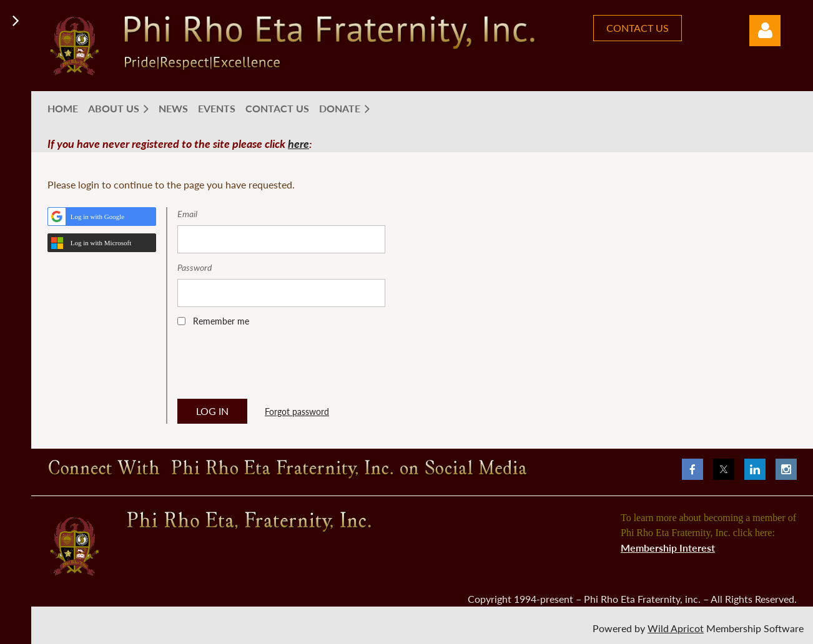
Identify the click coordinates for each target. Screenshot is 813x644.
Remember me (221, 321)
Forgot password (297, 412)
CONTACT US (638, 28)
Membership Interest (668, 548)
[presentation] (272, 367)
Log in (765, 31)
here (298, 144)
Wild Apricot (676, 628)
